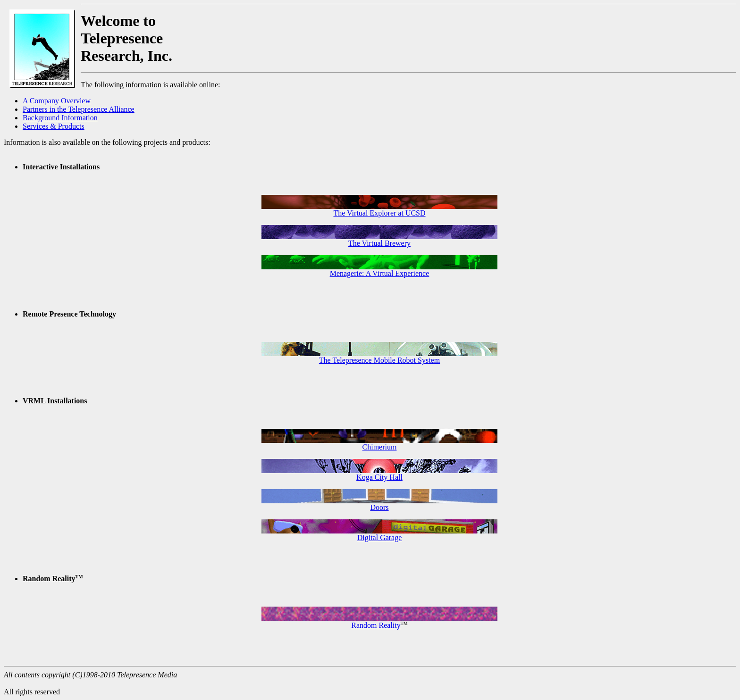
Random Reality (376, 626)
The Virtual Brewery (379, 243)
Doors (379, 507)
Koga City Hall (379, 477)
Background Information (60, 118)
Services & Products (54, 126)
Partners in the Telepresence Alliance (79, 109)
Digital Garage (380, 537)
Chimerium (380, 447)
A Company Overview (57, 101)
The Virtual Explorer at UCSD (379, 213)
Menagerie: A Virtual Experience (380, 273)
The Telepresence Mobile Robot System (379, 360)
